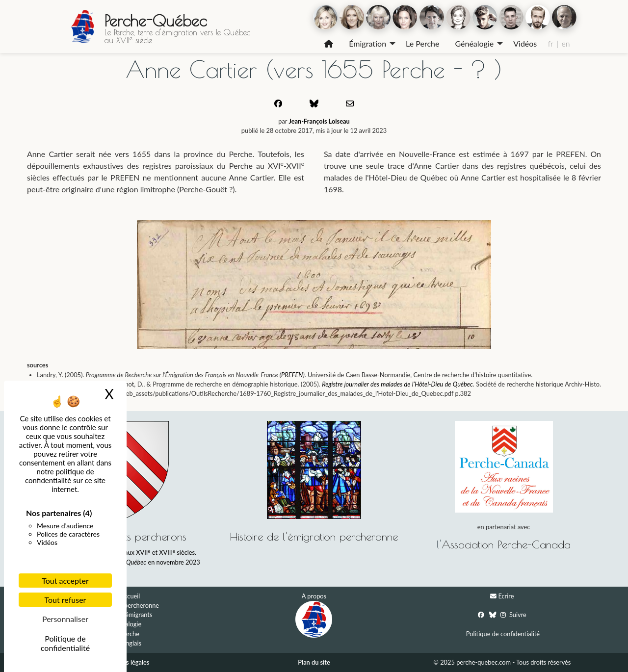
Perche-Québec (156, 21)
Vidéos (525, 43)
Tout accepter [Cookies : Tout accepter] (65, 581)
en (565, 43)
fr (551, 43)
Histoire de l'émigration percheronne (314, 536)
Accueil (130, 596)
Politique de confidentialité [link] (65, 643)
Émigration (367, 43)
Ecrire (506, 596)
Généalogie (474, 43)
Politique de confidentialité (503, 634)
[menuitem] (329, 44)
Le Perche (422, 43)
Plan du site (314, 662)
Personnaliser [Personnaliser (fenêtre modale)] (65, 619)
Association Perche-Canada (506, 544)
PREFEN (292, 375)
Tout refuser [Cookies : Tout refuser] (65, 600)
